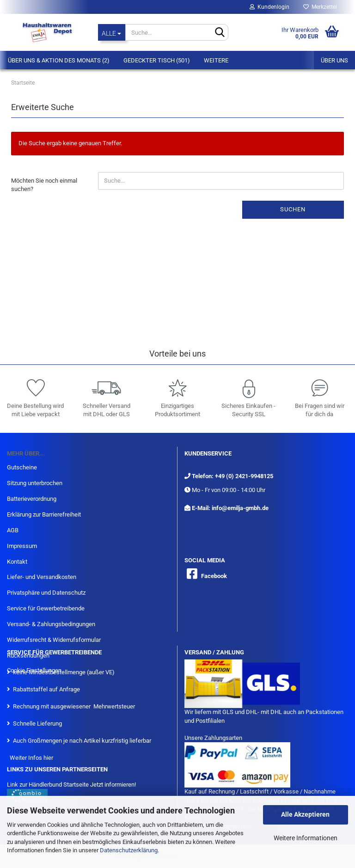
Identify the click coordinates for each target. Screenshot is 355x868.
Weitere (216, 60)
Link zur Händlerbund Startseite (48, 785)
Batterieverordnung (32, 499)
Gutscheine (22, 467)
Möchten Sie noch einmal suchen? (44, 185)
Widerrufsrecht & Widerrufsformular (54, 640)
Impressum (22, 546)
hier (48, 758)
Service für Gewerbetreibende (46, 608)
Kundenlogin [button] (269, 7)
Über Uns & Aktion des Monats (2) (59, 60)
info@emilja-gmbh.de (240, 508)
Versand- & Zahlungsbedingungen (51, 624)
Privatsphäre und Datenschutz (46, 593)
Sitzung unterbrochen (35, 483)
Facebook (214, 576)
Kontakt (17, 562)
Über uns (334, 60)
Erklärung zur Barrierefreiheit (44, 514)
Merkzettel (320, 7)
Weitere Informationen (306, 838)
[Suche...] (112, 32)
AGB (13, 530)
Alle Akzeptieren (305, 814)
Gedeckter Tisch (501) (157, 60)
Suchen (293, 209)
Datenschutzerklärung (129, 850)
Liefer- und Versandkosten (42, 577)
